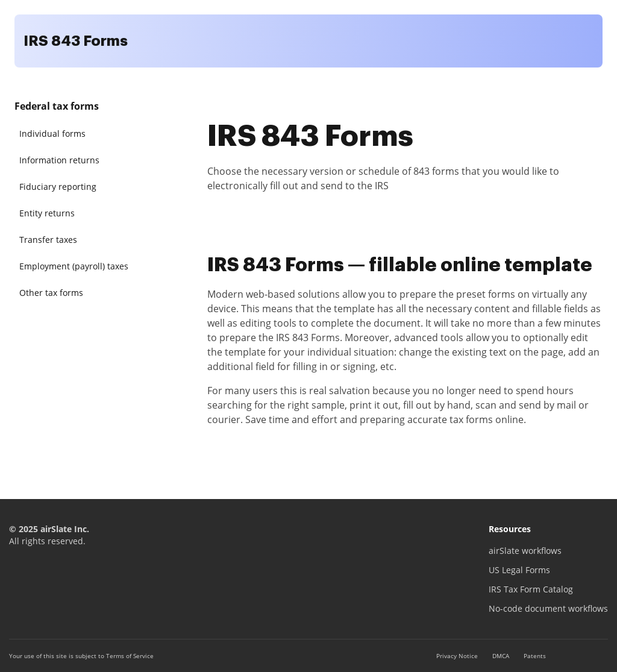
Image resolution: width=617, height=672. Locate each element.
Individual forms (52, 133)
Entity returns (47, 213)
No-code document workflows (548, 608)
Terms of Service (130, 656)
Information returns (59, 160)
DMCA (501, 656)
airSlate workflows (525, 551)
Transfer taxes (48, 240)
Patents (535, 656)
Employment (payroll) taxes (74, 266)
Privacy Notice (457, 656)
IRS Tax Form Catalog (531, 589)
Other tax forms (51, 293)
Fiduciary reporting (58, 187)
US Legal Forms (519, 570)
